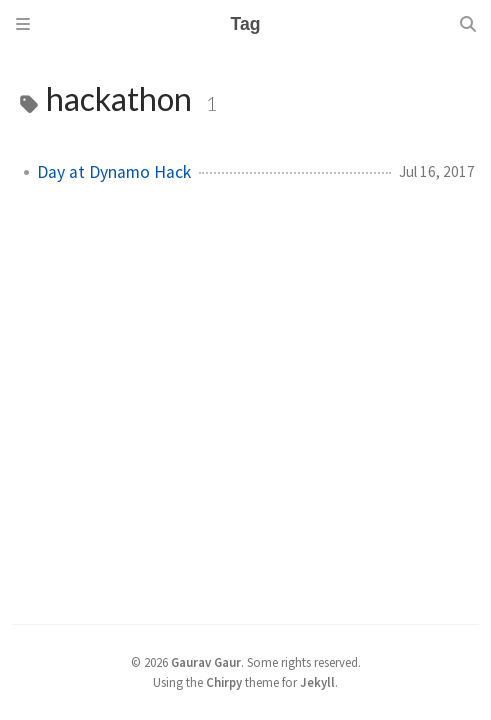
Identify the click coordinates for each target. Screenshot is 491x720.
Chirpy (224, 682)
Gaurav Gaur (206, 662)
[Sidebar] (23, 24)
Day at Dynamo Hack (114, 172)
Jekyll (317, 682)
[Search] (468, 24)
